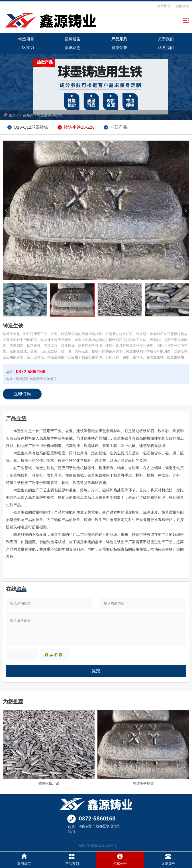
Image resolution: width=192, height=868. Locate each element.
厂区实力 (26, 48)
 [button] (7, 210)
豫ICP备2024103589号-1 (98, 846)
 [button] (185, 210)
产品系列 (119, 39)
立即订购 (22, 394)
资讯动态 (73, 48)
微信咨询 (182, 6)
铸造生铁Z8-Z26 (49, 115)
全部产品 (119, 127)
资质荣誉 (119, 48)
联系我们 (166, 48)
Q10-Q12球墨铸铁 (31, 127)
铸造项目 (26, 39)
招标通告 (73, 39)
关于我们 (166, 39)
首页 (12, 115)
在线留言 (164, 6)
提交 (96, 671)
